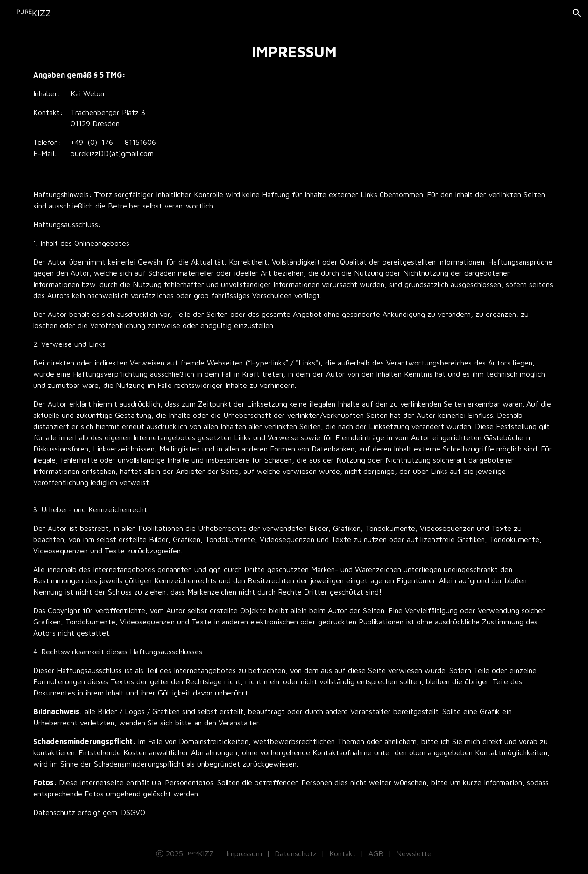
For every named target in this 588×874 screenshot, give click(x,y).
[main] (294, 430)
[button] (577, 13)
